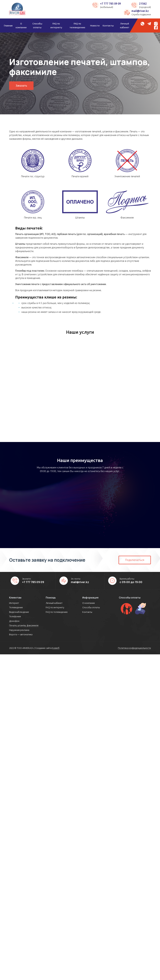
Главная (8, 26)
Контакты (108, 26)
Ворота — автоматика (21, 634)
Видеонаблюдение (19, 612)
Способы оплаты (37, 25)
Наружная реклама (19, 630)
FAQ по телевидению (77, 25)
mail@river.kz (140, 11)
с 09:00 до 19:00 (131, 582)
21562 (143, 4)
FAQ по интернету (56, 25)
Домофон (14, 621)
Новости (95, 26)
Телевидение (16, 607)
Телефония (15, 616)
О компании (21, 25)
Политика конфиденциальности (134, 648)
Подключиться (135, 560)
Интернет (14, 603)
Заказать (21, 85)
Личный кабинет (125, 25)
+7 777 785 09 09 (110, 4)
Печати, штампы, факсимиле (24, 625)
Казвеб (56, 648)
